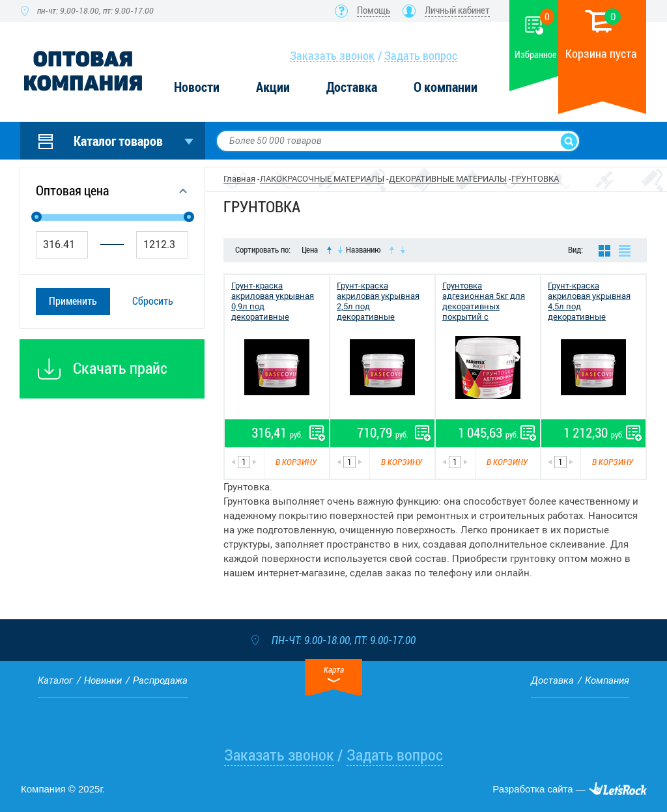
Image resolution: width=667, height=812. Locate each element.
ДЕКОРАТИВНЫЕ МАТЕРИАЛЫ (448, 179)
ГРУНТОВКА (535, 179)
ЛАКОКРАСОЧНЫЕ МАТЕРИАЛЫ (322, 179)
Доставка (352, 88)
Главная (239, 179)
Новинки (103, 680)
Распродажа (160, 680)
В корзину (296, 462)
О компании (446, 88)
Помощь (374, 10)
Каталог (55, 680)
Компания (607, 680)
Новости (197, 88)
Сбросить (153, 301)
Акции (273, 88)
